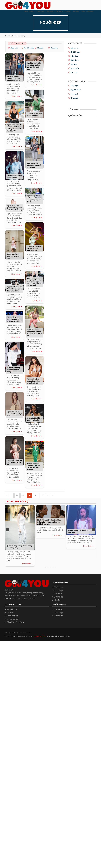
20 (25, 496)
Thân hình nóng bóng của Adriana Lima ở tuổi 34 (34, 381)
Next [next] (93, 530)
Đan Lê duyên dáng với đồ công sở (14, 176)
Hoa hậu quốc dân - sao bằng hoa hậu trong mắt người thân (34, 66)
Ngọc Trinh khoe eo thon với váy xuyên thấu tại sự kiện (14, 289)
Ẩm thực (75, 60)
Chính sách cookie (23, 633)
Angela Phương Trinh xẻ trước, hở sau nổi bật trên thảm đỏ (34, 466)
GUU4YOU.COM (39, 637)
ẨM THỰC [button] (50, 11)
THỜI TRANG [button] (29, 11)
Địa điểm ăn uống (15, 623)
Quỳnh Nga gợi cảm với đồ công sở (34, 115)
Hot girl (41, 48)
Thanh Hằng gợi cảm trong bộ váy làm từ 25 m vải (13, 319)
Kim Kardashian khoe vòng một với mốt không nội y (14, 78)
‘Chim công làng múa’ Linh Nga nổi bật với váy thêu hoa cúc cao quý (35, 282)
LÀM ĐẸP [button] (40, 11)
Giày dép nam (87, 11)
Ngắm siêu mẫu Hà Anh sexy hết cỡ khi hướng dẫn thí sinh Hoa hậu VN (14, 128)
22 (38, 496)
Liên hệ (14, 633)
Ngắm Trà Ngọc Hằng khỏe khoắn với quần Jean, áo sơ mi (34, 333)
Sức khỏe (75, 68)
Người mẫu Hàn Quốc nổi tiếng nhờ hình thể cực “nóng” (15, 208)
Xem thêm (17, 96)
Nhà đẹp (75, 56)
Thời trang (75, 52)
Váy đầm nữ (12, 610)
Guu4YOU (9, 36)
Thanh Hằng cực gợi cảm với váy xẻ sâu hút (14, 462)
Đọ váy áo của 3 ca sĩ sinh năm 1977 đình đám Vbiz (34, 248)
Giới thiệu (7, 633)
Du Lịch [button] (60, 11)
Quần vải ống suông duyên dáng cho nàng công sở (19, 547)
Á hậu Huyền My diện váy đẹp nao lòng (13, 256)
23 (45, 496)
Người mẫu (29, 48)
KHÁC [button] (68, 11)
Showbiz (54, 48)
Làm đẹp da (12, 616)
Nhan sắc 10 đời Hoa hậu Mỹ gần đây (34, 419)
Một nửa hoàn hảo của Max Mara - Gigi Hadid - (14, 414)
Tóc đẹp (10, 613)
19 (18, 496)
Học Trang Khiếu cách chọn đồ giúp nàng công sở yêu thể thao (34, 199)
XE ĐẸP (76, 11)
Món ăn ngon (13, 619)
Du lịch (74, 72)
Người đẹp (21, 36)
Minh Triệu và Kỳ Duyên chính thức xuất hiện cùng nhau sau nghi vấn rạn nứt (49, 522)
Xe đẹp (74, 64)
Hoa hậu (14, 48)
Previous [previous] (8, 530)
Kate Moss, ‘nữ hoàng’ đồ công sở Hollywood (34, 165)
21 (31, 496)
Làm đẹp (75, 48)
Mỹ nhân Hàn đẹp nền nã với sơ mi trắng (13, 370)
